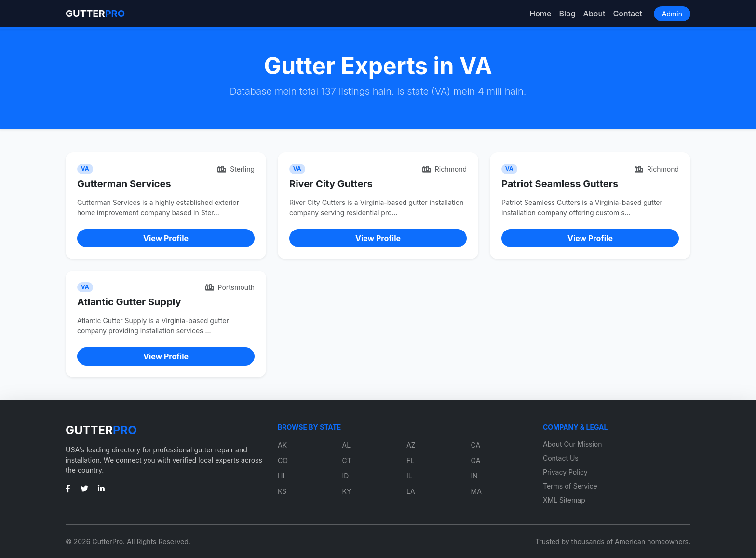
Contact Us (561, 458)
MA (476, 491)
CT (347, 460)
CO (283, 460)
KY (347, 491)
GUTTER (95, 14)
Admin (672, 14)
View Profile (166, 238)
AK (282, 445)
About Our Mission (573, 444)
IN (474, 476)
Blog (567, 14)
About (594, 14)
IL (409, 476)
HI (281, 476)
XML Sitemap (564, 500)
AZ (411, 445)
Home (540, 14)
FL (410, 460)
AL (347, 445)
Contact (628, 14)
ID (346, 476)
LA (411, 491)
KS (282, 491)
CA (476, 445)
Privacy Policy (565, 472)
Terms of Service (570, 486)
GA (476, 460)
